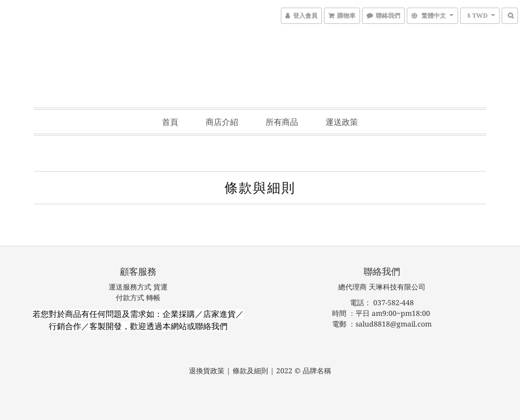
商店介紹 (222, 122)
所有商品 (282, 122)
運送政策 (342, 122)
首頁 (170, 122)
